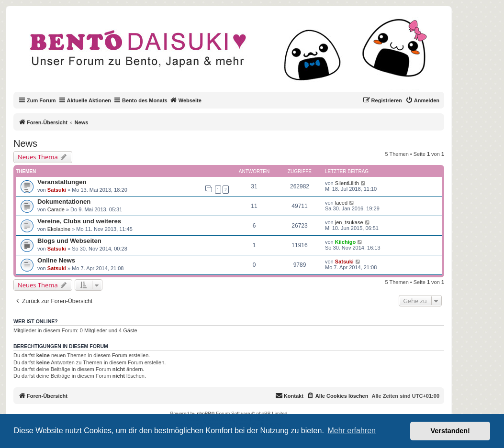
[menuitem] (422, 100)
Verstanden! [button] (450, 431)
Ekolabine (59, 229)
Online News (56, 260)
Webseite (186, 100)
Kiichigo (345, 242)
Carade (56, 209)
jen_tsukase (349, 222)
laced (341, 203)
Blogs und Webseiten (69, 241)
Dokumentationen (64, 202)
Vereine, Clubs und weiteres (79, 221)
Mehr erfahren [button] (352, 431)
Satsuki (57, 190)
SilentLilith (347, 183)
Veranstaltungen (62, 182)
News (25, 143)
